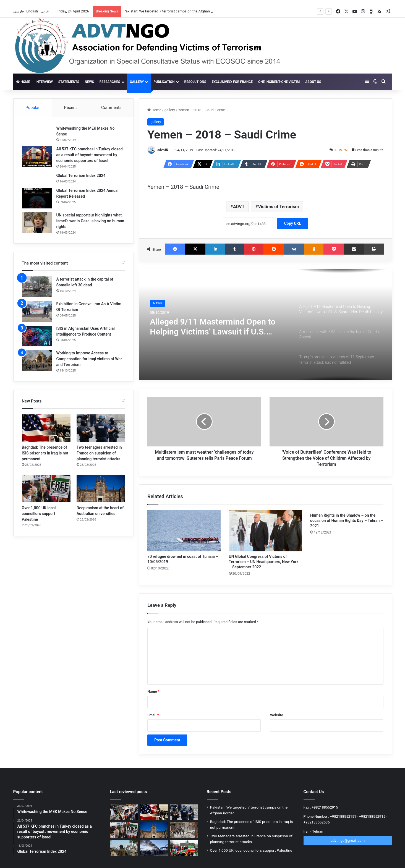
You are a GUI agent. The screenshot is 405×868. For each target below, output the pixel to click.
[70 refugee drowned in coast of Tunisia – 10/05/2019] (184, 531)
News (89, 82)
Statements (69, 82)
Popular (33, 108)
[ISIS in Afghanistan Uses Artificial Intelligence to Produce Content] (37, 336)
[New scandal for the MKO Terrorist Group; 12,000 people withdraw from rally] (184, 848)
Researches (110, 82)
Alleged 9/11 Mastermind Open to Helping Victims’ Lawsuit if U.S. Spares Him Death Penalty (213, 327)
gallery (137, 82)
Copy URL (293, 223)
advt (160, 150)
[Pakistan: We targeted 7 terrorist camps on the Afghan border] (124, 812)
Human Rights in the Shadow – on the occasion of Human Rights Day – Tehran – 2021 (347, 521)
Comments (111, 108)
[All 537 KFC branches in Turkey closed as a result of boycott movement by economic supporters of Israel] (37, 157)
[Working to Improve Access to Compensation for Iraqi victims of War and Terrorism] (37, 361)
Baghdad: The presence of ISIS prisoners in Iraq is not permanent (45, 453)
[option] (265, 325)
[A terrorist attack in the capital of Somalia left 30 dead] (37, 287)
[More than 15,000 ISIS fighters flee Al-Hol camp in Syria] (154, 848)
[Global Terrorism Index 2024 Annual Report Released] (37, 198)
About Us (313, 82)
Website (277, 715)
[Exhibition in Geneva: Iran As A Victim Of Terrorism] (37, 311)
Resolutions (195, 82)
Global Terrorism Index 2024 (81, 176)
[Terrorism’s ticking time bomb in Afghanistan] (124, 848)
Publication (164, 82)
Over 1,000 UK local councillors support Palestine (39, 514)
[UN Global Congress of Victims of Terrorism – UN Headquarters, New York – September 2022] (265, 531)
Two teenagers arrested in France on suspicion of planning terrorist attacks (99, 453)
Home (23, 82)
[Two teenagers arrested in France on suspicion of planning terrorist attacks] (101, 428)
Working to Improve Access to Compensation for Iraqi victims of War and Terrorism (89, 359)
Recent (70, 108)
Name (153, 691)
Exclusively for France (232, 82)
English (32, 11)
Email (153, 715)
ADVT (239, 207)
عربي (45, 11)
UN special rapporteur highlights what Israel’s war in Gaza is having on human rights (90, 221)
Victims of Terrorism (279, 207)
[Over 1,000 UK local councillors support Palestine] (46, 488)
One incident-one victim (279, 82)
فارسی (19, 11)
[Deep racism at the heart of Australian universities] (101, 488)
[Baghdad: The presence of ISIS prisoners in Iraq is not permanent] (46, 428)
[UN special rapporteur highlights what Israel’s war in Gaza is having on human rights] (37, 223)
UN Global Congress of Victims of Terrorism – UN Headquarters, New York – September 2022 (264, 562)
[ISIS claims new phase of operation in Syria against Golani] (184, 830)
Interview (44, 82)
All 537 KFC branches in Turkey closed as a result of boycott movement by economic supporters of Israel (90, 155)
